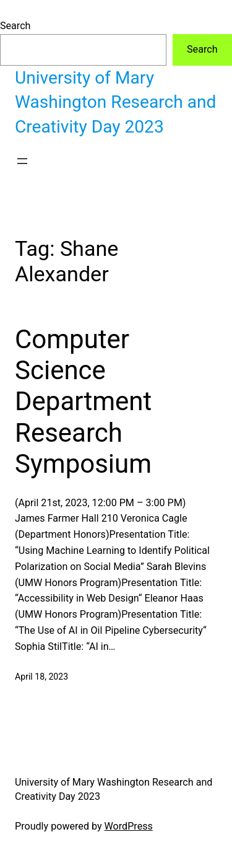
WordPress (129, 826)
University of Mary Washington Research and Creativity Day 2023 (115, 102)
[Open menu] (22, 161)
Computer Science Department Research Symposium (90, 402)
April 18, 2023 (41, 677)
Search (15, 26)
